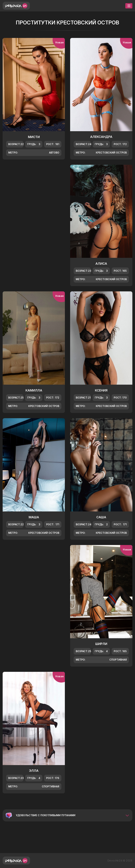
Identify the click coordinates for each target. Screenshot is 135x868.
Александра (101, 137)
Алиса (101, 264)
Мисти (34, 137)
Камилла (34, 390)
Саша (101, 517)
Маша (34, 517)
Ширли (101, 644)
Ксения (101, 390)
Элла (34, 771)
